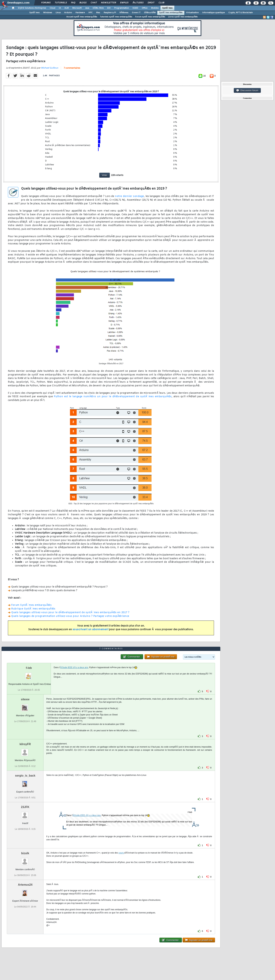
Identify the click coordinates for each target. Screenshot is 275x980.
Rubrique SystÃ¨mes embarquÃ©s (33, 609)
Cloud (52, 8)
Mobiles (155, 8)
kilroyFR (25, 744)
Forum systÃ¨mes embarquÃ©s (150, 17)
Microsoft (77, 8)
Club (161, 3)
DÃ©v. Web (98, 8)
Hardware (80, 13)
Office (145, 8)
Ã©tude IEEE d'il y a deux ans (74, 667)
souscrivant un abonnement (91, 630)
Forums (46, 3)
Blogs (83, 3)
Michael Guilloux (50, 68)
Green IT (136, 13)
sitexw (25, 699)
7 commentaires (72, 68)
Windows (48, 13)
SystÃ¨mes (167, 8)
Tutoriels (61, 3)
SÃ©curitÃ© (150, 13)
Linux (58, 13)
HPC (90, 13)
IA (60, 8)
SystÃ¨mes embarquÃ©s (171, 13)
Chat (94, 3)
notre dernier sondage (130, 196)
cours (121, 853)
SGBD (135, 8)
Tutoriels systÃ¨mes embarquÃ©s (116, 17)
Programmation (122, 8)
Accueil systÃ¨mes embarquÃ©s (82, 17)
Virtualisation (192, 13)
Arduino (68, 13)
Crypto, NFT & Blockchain (241, 13)
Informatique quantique (214, 13)
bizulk (25, 853)
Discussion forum (247, 90)
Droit (151, 3)
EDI (109, 8)
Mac (98, 13)
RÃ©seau (124, 13)
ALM (67, 8)
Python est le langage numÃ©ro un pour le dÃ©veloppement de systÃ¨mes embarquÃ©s (113, 397)
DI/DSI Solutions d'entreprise (32, 8)
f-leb (29, 668)
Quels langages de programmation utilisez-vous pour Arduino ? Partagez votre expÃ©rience (70, 616)
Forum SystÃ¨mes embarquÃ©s (31, 605)
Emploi (124, 3)
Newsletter (108, 3)
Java (87, 8)
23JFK (25, 807)
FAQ (73, 3)
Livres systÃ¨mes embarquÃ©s (183, 17)
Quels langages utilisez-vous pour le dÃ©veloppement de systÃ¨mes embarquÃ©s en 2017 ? (70, 613)
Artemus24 (25, 885)
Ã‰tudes (138, 3)
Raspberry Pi (110, 13)
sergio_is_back (25, 776)
